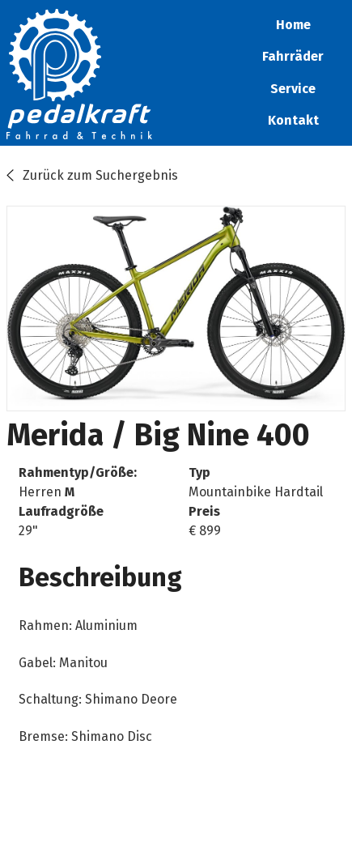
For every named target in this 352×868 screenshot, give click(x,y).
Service (293, 89)
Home (293, 25)
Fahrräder (293, 56)
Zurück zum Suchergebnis (100, 175)
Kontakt (293, 120)
